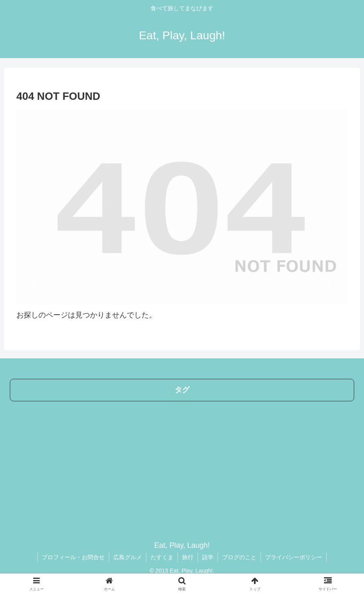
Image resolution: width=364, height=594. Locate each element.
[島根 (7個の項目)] (284, 449)
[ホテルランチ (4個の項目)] (137, 477)
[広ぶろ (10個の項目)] (171, 449)
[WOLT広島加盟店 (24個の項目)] (253, 422)
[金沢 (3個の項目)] (201, 477)
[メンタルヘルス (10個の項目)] (128, 449)
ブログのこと (239, 557)
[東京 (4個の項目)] (229, 463)
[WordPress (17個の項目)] (205, 436)
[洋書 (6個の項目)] (312, 449)
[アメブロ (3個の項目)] (336, 477)
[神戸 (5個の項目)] (340, 449)
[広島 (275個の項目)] (24, 408)
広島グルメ (128, 557)
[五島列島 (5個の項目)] (61, 463)
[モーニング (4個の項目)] (147, 463)
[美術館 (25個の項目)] (205, 422)
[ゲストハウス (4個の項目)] (192, 463)
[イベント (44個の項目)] (189, 408)
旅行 (188, 557)
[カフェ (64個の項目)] (87, 408)
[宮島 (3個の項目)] (304, 477)
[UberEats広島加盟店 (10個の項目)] (42, 449)
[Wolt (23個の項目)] (339, 422)
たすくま (162, 557)
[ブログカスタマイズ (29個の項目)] (124, 422)
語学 (208, 557)
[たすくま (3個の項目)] (177, 491)
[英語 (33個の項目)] (302, 408)
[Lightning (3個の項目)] (45, 491)
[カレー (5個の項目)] (26, 463)
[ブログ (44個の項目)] (153, 408)
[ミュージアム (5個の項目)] (103, 463)
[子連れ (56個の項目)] (120, 408)
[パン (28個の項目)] (172, 422)
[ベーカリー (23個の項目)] (30, 436)
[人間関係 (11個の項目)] (305, 436)
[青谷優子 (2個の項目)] (248, 491)
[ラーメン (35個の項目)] (269, 408)
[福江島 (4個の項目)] (311, 463)
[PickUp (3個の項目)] (231, 477)
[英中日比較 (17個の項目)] (164, 436)
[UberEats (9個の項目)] (207, 449)
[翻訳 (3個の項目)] (111, 491)
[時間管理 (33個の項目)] (335, 408)
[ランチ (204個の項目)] (55, 408)
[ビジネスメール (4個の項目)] (269, 463)
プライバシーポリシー (294, 557)
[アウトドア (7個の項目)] (248, 449)
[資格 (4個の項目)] (340, 463)
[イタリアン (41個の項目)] (229, 408)
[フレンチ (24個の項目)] (303, 422)
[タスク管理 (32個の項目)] (33, 422)
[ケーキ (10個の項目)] (339, 436)
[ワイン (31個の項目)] (74, 422)
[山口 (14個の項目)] (274, 436)
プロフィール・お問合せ (73, 557)
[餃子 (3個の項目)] (174, 477)
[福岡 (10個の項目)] (87, 449)
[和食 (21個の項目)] (131, 436)
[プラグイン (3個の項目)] (269, 477)
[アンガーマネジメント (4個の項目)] (80, 477)
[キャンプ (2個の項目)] (319, 491)
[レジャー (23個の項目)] (100, 436)
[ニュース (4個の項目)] (28, 477)
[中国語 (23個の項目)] (66, 436)
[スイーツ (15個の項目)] (243, 436)
